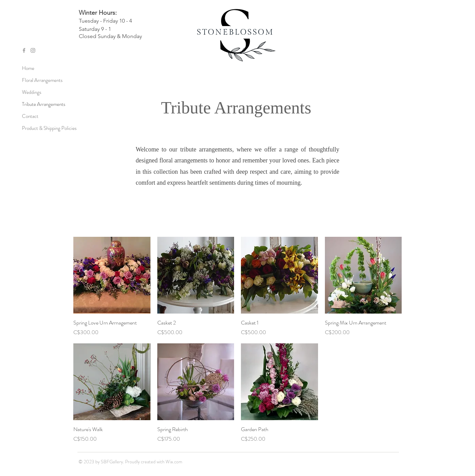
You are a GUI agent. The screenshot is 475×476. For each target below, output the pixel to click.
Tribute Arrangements (44, 104)
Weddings (32, 92)
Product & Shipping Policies (44, 128)
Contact (30, 116)
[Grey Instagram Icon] (33, 50)
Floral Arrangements (42, 80)
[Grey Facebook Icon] (24, 50)
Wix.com (174, 462)
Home (28, 68)
